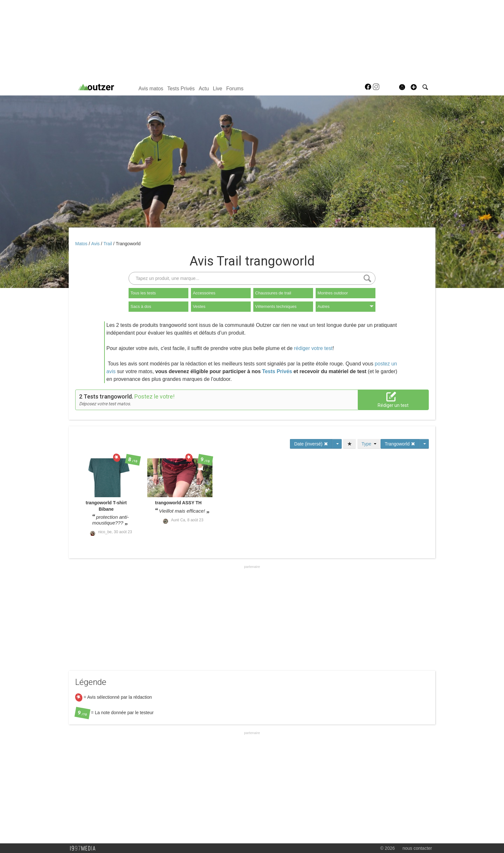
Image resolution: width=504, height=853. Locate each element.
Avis (96, 244)
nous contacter (417, 848)
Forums (235, 89)
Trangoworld (128, 244)
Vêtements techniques (276, 306)
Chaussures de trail (273, 293)
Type (369, 444)
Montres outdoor (333, 293)
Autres (346, 306)
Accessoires (204, 293)
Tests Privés (181, 89)
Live (217, 89)
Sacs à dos (141, 306)
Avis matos (151, 89)
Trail (108, 244)
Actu (204, 89)
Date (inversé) (311, 444)
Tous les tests (143, 293)
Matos (82, 244)
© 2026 (387, 848)
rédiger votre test (313, 348)
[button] (414, 87)
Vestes (199, 306)
